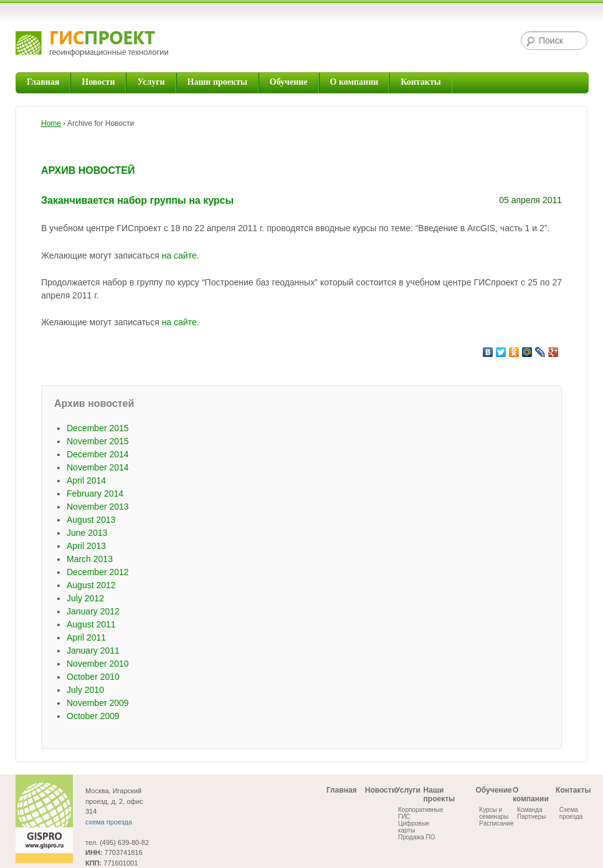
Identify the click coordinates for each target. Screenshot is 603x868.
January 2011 (93, 651)
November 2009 (98, 703)
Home (51, 123)
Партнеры (532, 817)
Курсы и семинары (494, 813)
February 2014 (95, 494)
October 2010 (93, 677)
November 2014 (98, 467)
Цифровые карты (414, 827)
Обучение (289, 82)
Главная (43, 82)
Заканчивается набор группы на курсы (137, 200)
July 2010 (85, 690)
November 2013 (98, 507)
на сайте (179, 255)
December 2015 (98, 428)
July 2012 (85, 598)
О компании (354, 82)
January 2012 (93, 611)
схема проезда (109, 822)
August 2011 (91, 624)
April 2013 (86, 546)
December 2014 (98, 454)
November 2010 (98, 664)
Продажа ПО (416, 837)
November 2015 (98, 441)
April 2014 (86, 480)
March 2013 (90, 559)
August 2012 (91, 585)
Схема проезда (571, 813)
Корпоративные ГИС (421, 813)
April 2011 (86, 637)
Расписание (496, 823)
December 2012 (98, 572)
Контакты (420, 82)
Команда (530, 810)
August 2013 (91, 520)
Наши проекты (217, 82)
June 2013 (87, 533)
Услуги (151, 82)
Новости (98, 82)
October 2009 (93, 716)
